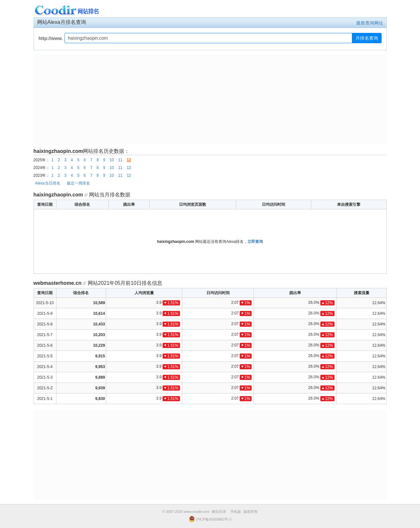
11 (120, 160)
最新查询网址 (370, 23)
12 (129, 160)
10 (111, 160)
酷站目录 (219, 512)
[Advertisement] (210, 99)
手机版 (236, 512)
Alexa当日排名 (48, 183)
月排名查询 (367, 38)
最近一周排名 (78, 183)
